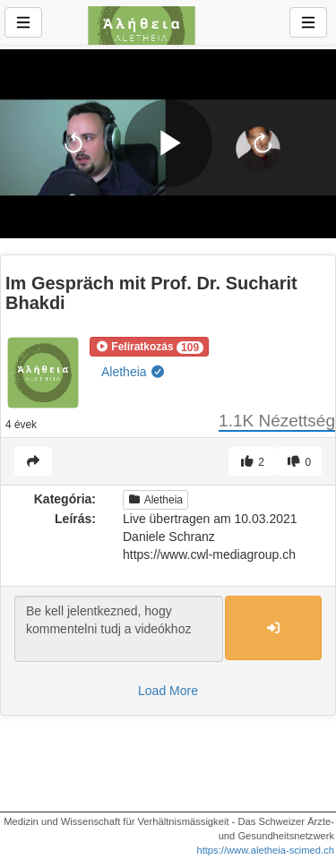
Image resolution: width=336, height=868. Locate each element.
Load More (168, 691)
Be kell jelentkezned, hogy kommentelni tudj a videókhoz (119, 629)
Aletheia (134, 372)
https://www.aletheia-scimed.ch (265, 850)
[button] (149, 347)
